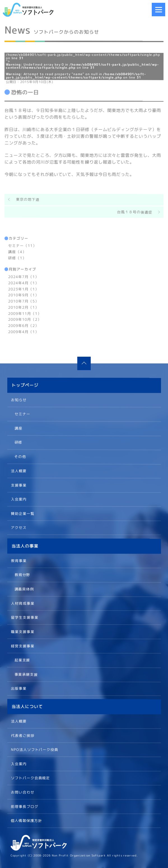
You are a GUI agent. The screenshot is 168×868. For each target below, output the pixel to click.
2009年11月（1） (25, 313)
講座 (18, 428)
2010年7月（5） (24, 301)
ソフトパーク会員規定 (30, 778)
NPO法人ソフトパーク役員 (34, 750)
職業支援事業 (22, 631)
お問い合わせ (22, 792)
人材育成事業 (22, 603)
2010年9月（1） (24, 295)
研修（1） (17, 258)
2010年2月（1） (24, 307)
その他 (20, 456)
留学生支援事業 (24, 617)
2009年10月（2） (25, 319)
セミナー (22, 414)
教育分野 (22, 574)
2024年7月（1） (24, 276)
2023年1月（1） (24, 289)
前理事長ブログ (24, 806)
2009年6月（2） (24, 325)
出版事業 (18, 688)
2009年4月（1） (24, 331)
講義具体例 (24, 589)
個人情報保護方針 (26, 821)
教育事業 (19, 560)
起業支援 (22, 660)
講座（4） (17, 252)
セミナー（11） (22, 246)
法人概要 (18, 471)
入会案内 (18, 499)
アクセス (18, 528)
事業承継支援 (26, 674)
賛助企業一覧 (22, 513)
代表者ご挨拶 (22, 735)
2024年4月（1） (24, 283)
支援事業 (18, 485)
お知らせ (19, 400)
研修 (18, 442)
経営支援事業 (22, 646)
